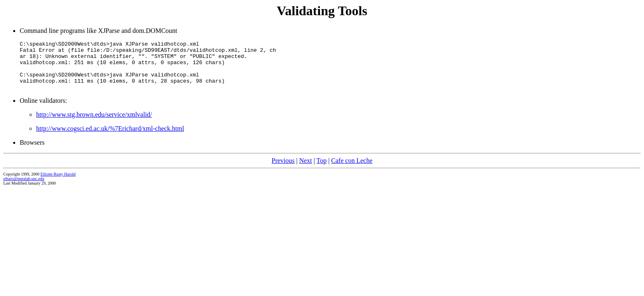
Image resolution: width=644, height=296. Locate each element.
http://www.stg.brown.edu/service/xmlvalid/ (94, 124)
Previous (283, 170)
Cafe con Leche (352, 170)
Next (305, 170)
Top (321, 170)
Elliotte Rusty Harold (58, 184)
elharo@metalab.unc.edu (24, 188)
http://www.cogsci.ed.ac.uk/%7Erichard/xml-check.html (110, 138)
